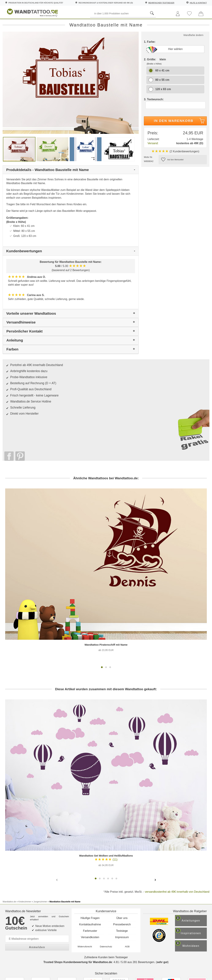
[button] (102, 578)
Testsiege (122, 834)
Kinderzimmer (106, 24)
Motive (85, 24)
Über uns (122, 821)
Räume (11, 24)
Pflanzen (65, 24)
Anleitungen (195, 826)
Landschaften (157, 24)
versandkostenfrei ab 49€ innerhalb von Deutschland (177, 802)
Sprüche (29, 24)
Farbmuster (90, 834)
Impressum (122, 840)
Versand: (153, 158)
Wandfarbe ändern (193, 50)
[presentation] (57, 790)
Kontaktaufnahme (90, 828)
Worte (47, 24)
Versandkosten (90, 840)
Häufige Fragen (90, 821)
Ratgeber (200, 24)
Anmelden (37, 849)
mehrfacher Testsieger (161, 3)
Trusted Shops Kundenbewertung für (78, 869)
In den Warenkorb (180, 136)
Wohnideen (195, 852)
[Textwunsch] (175, 120)
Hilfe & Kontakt (198, 3)
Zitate (179, 24)
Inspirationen (195, 839)
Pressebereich (122, 828)
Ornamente (131, 24)
